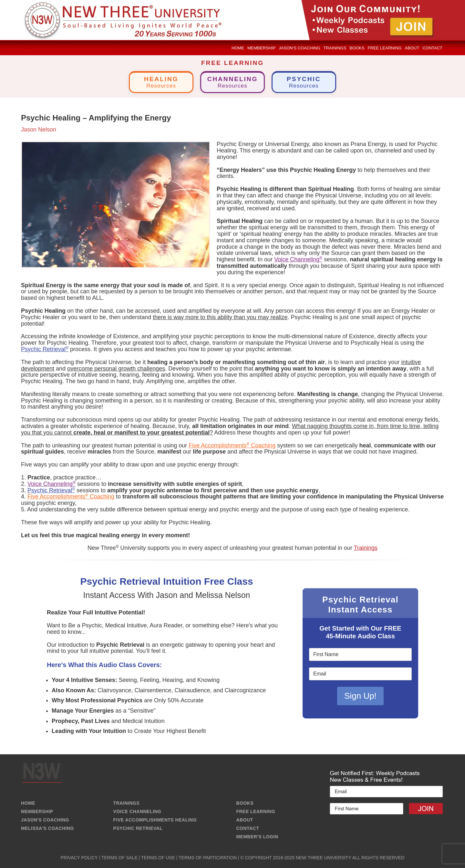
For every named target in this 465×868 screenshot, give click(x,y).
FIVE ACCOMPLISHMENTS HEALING (155, 820)
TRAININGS (127, 803)
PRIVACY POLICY (79, 858)
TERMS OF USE (158, 858)
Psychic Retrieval (45, 349)
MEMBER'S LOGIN (257, 837)
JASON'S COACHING (45, 820)
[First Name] (360, 655)
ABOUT (244, 820)
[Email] (360, 674)
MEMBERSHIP (37, 811)
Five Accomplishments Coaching (232, 445)
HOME (28, 803)
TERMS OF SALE (119, 858)
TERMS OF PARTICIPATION (208, 858)
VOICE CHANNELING (137, 811)
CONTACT (248, 828)
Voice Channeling (298, 259)
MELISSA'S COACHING (47, 828)
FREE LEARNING (256, 811)
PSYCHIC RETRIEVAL (138, 828)
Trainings (366, 548)
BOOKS (245, 803)
